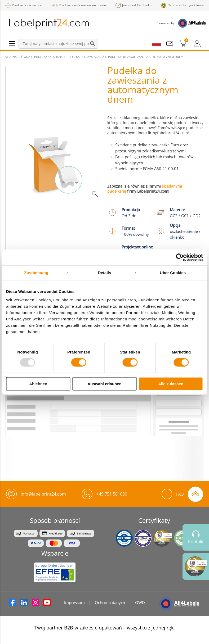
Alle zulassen (171, 384)
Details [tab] (105, 273)
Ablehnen (38, 384)
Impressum (74, 602)
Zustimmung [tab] (36, 273)
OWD (140, 602)
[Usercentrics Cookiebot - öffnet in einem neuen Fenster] (180, 257)
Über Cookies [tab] (173, 273)
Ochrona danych (110, 602)
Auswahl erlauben (104, 384)
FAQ (173, 494)
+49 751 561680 (112, 494)
